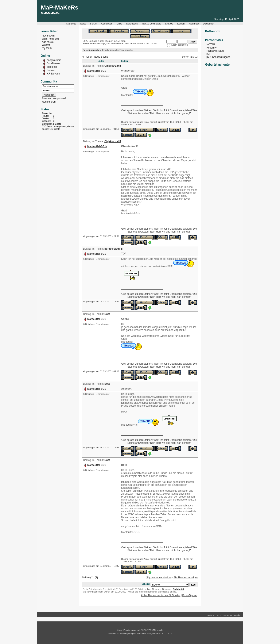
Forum (94, 24)
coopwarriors (54, 60)
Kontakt (181, 24)
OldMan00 (178, 589)
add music (48, 42)
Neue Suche (101, 57)
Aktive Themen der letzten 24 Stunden (161, 595)
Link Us (169, 24)
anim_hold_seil (50, 39)
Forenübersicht (91, 50)
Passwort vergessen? (54, 99)
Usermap (194, 24)
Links (119, 24)
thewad (51, 70)
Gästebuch (107, 24)
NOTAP (211, 45)
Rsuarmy (211, 48)
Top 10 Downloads (151, 24)
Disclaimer (208, 24)
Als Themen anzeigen (186, 578)
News (83, 24)
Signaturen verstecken (159, 578)
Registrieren (49, 102)
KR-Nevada (53, 74)
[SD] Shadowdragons (218, 57)
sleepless (52, 67)
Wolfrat (46, 45)
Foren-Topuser (190, 595)
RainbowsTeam (215, 51)
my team (47, 48)
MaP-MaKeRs (60, 7)
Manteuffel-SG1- (97, 71)
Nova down (48, 36)
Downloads (132, 24)
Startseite (71, 24)
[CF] (209, 54)
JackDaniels (54, 64)
